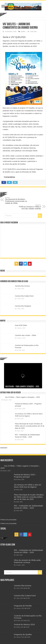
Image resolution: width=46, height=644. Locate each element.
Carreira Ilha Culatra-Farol (24, 296)
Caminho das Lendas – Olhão (26, 335)
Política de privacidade (9, 520)
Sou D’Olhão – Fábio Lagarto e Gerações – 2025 (22, 387)
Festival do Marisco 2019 (24, 624)
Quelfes (23, 31)
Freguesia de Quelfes (23, 634)
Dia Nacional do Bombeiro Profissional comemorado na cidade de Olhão (18, 200)
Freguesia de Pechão (23, 606)
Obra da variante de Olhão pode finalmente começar (27, 561)
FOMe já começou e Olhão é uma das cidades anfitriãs (28, 207)
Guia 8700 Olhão (21, 325)
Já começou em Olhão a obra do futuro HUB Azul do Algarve (28, 486)
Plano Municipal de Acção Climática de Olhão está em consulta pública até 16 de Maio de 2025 (30, 426)
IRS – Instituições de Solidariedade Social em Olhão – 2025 (29, 507)
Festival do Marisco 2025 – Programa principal (25, 476)
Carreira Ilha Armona (22, 286)
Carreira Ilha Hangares (23, 306)
